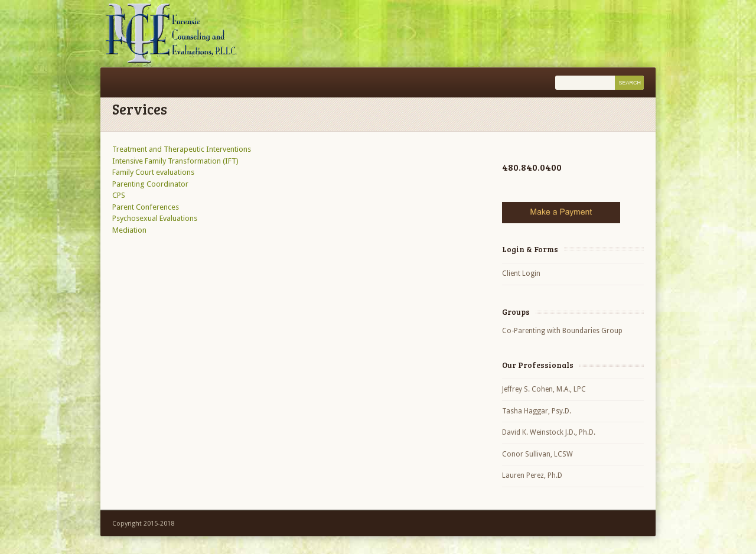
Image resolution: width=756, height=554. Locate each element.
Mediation (129, 230)
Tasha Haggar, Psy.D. (537, 411)
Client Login (521, 273)
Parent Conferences (146, 207)
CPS (119, 195)
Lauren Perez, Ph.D (532, 475)
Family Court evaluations (153, 172)
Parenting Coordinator (150, 184)
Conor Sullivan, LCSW (537, 454)
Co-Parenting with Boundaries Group (562, 331)
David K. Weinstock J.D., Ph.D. (549, 432)
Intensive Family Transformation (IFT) (175, 161)
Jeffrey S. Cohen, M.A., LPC (544, 389)
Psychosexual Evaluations (155, 218)
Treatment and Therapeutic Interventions (182, 149)
